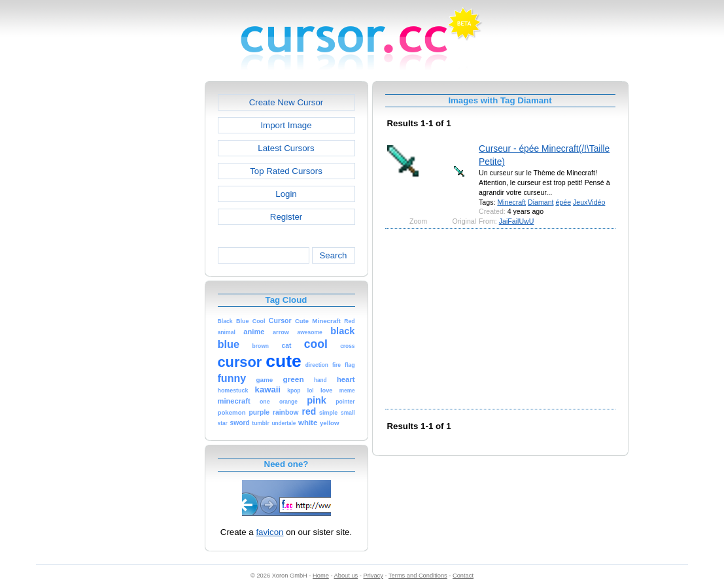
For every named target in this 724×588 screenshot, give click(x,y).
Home (321, 576)
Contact (463, 576)
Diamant (541, 202)
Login (286, 194)
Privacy (373, 576)
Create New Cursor (286, 102)
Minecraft (511, 202)
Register (286, 217)
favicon (269, 532)
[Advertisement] (148, 277)
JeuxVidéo (589, 202)
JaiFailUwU (517, 221)
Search (333, 255)
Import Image (286, 125)
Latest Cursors (286, 148)
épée (563, 202)
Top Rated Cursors (286, 171)
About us (346, 576)
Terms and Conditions (418, 576)
